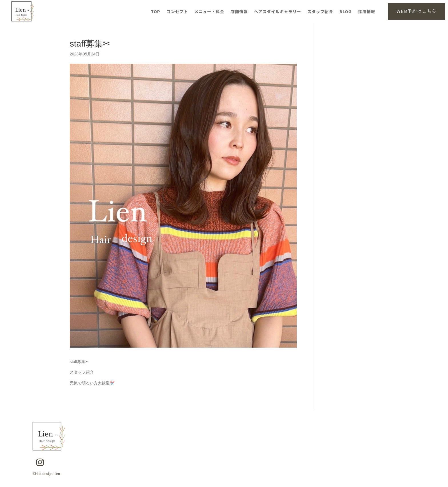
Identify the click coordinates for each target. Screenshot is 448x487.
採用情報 (367, 12)
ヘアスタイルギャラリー (278, 12)
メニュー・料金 (209, 12)
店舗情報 (239, 12)
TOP (156, 12)
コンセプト (177, 12)
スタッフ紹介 (320, 12)
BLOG (346, 12)
